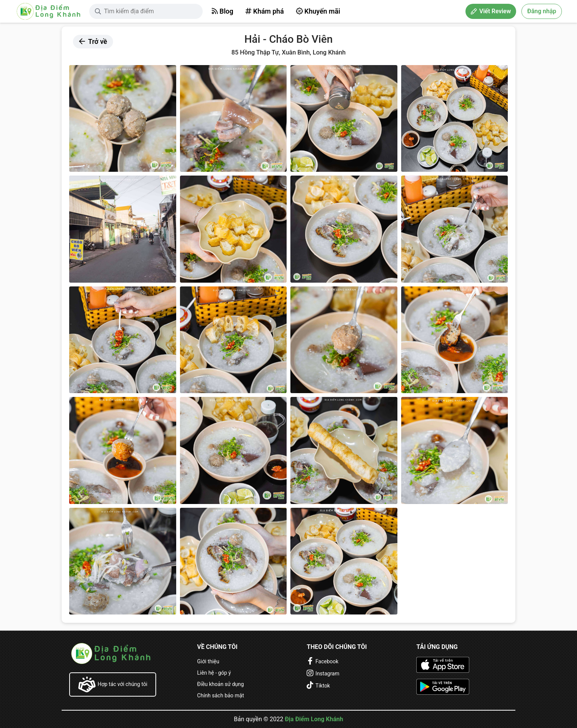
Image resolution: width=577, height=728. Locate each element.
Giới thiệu (208, 661)
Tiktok (323, 686)
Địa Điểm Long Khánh (314, 719)
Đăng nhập (542, 11)
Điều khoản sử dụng (220, 684)
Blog (223, 11)
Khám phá (265, 11)
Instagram (327, 674)
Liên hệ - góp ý (214, 673)
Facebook (327, 661)
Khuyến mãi (318, 11)
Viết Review (491, 11)
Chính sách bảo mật (220, 695)
